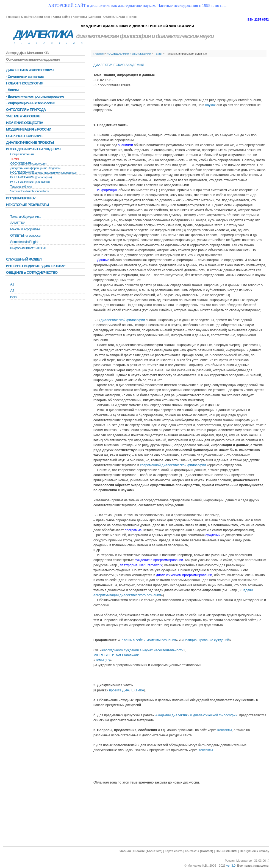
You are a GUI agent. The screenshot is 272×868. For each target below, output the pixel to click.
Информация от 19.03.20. (28, 248)
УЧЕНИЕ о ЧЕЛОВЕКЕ (23, 116)
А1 (12, 284)
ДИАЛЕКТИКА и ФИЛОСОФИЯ (30, 70)
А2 (12, 291)
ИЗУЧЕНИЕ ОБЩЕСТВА (25, 123)
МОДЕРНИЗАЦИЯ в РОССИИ (29, 129)
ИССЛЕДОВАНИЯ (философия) (31, 177)
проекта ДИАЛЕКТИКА (127, 690)
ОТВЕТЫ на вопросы (26, 235)
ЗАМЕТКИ (18, 223)
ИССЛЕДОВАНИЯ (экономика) (30, 182)
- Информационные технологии (31, 103)
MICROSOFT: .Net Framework (116, 655)
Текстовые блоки (21, 186)
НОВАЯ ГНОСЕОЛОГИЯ (25, 83)
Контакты (225, 730)
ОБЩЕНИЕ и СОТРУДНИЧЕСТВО (32, 272)
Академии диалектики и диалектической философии (196, 715)
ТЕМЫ (158, 54)
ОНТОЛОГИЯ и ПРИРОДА (26, 110)
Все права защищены (253, 866)
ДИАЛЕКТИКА (43, 34)
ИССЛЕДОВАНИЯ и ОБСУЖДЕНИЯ (129, 54)
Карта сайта (61, 17)
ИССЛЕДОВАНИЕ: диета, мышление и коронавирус (43, 173)
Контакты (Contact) (87, 17)
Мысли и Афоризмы (25, 229)
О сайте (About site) (35, 17)
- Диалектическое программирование (35, 96)
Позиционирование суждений (206, 640)
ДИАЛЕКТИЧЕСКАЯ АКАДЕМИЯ (119, 65)
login (13, 297)
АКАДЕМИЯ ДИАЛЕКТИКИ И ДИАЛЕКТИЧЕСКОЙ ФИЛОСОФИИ (137, 26)
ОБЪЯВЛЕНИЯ (114, 17)
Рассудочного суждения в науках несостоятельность (143, 650)
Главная (12, 17)
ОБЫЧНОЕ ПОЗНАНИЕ (24, 136)
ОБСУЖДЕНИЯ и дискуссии (28, 163)
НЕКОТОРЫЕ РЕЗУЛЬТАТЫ (27, 205)
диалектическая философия (113, 36)
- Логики (12, 90)
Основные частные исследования (33, 59)
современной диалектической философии (173, 465)
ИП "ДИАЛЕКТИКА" (21, 198)
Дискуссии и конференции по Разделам (35, 168)
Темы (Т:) (103, 660)
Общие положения (22, 154)
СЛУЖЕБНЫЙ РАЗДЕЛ (24, 259)
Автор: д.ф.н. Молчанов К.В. (28, 53)
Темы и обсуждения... (26, 217)
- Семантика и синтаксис (25, 77)
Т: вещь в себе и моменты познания (148, 640)
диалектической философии (123, 320)
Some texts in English (25, 242)
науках (210, 105)
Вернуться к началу (255, 851)
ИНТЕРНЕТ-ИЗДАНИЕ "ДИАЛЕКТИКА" (36, 266)
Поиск (132, 17)
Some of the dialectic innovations (29, 191)
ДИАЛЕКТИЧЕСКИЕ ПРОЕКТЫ (30, 142)
